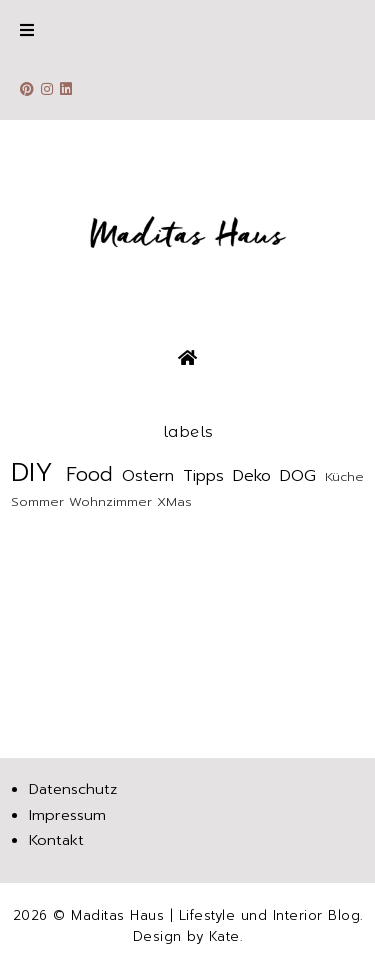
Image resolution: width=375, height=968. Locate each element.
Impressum (67, 815)
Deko (252, 476)
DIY (32, 472)
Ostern (148, 476)
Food (89, 474)
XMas (174, 501)
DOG (298, 476)
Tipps (203, 476)
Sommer (37, 501)
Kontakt (56, 840)
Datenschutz (73, 789)
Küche (344, 476)
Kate (224, 936)
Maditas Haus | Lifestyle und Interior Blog (215, 915)
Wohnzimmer (110, 501)
